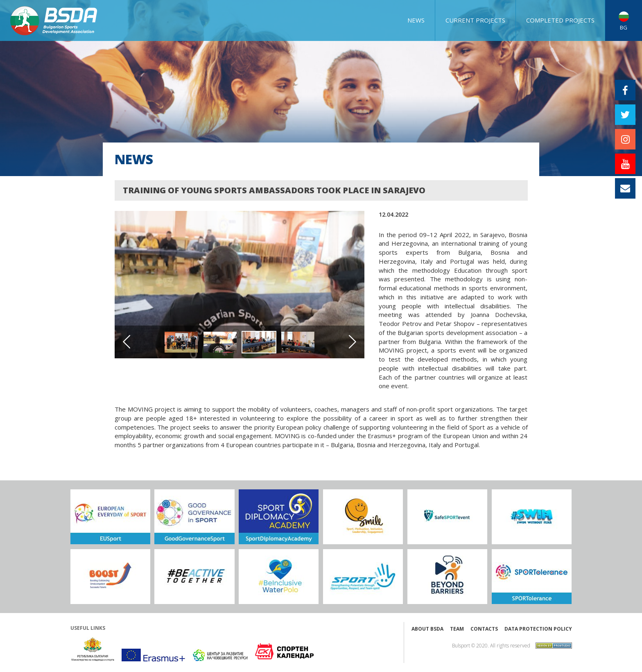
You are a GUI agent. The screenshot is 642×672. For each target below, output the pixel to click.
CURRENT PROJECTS (475, 20)
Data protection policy (538, 629)
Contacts (484, 629)
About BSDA (427, 629)
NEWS (416, 20)
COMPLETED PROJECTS (560, 20)
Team (457, 629)
